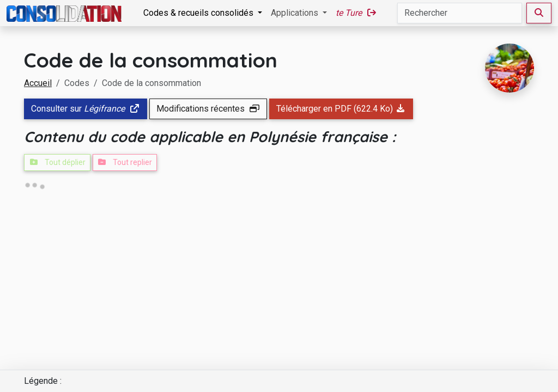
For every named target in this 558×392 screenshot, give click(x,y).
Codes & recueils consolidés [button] (199, 13)
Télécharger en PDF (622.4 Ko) (341, 109)
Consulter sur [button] (86, 109)
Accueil (38, 83)
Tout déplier (57, 162)
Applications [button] (296, 13)
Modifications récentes (208, 109)
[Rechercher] (460, 13)
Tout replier (125, 162)
